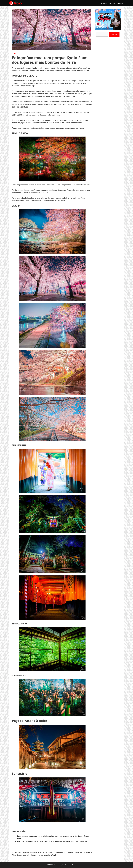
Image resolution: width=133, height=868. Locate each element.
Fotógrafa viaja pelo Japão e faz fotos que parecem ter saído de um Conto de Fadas (52, 841)
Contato (120, 3)
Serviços (104, 3)
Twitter (77, 852)
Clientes (112, 3)
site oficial (52, 855)
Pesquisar (114, 34)
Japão (15, 54)
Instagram (87, 852)
